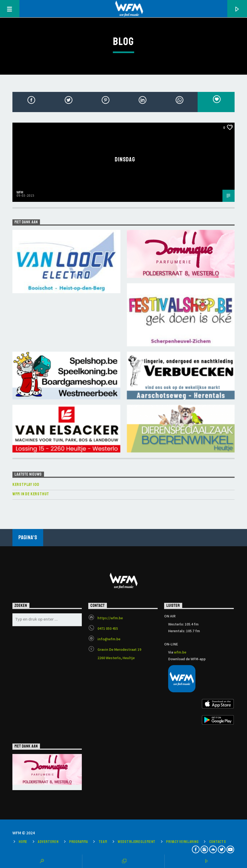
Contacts (218, 842)
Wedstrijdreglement (137, 842)
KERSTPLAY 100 (26, 485)
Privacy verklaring (182, 842)
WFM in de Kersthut (31, 494)
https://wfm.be (110, 618)
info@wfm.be (109, 639)
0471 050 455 (108, 629)
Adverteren (48, 842)
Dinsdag (125, 160)
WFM (20, 193)
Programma (78, 842)
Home (23, 842)
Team (103, 842)
